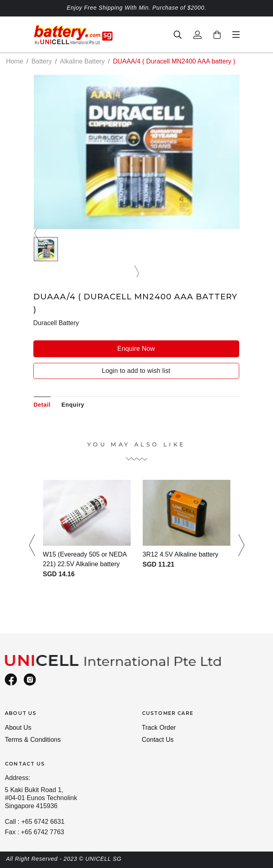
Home (15, 61)
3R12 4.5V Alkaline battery (181, 554)
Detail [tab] (42, 405)
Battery (42, 61)
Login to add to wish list (136, 371)
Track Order (159, 728)
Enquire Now (136, 349)
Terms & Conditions (33, 740)
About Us (18, 728)
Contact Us (158, 740)
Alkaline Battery (82, 61)
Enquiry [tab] (73, 405)
